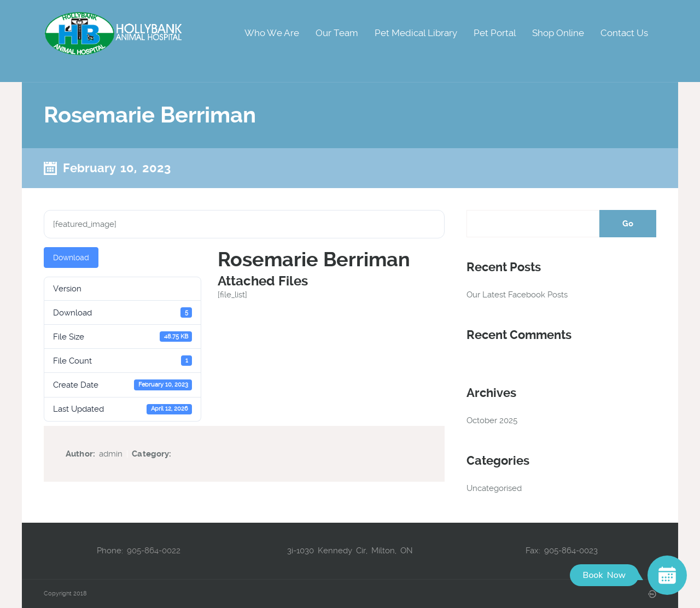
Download (71, 258)
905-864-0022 (154, 551)
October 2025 (492, 420)
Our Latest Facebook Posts (517, 295)
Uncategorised (494, 488)
